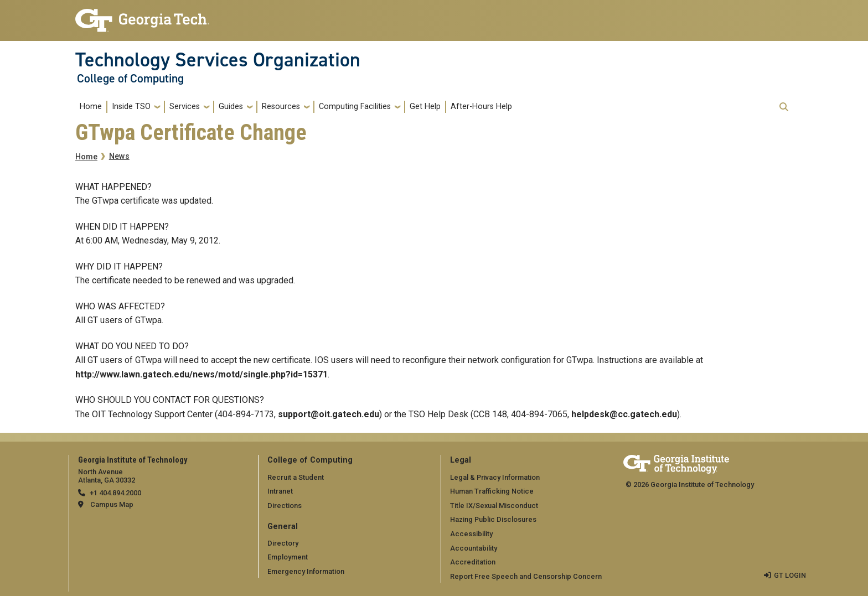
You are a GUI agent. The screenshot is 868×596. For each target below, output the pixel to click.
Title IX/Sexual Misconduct (494, 506)
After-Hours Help (481, 107)
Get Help (425, 107)
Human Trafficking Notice (492, 491)
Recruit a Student (296, 477)
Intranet (280, 491)
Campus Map (112, 504)
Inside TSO (131, 107)
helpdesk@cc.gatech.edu (624, 414)
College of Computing (130, 79)
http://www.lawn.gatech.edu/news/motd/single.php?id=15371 (201, 374)
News (119, 156)
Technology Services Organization (218, 60)
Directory (283, 543)
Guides (231, 107)
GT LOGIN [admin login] (790, 575)
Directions (285, 506)
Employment (288, 557)
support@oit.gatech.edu (329, 414)
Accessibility (471, 534)
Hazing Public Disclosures (493, 519)
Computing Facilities (355, 107)
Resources (281, 107)
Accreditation (473, 562)
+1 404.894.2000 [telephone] (115, 493)
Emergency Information (306, 571)
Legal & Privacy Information (495, 477)
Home (91, 107)
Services (185, 107)
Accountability (474, 548)
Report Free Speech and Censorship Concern (526, 576)
